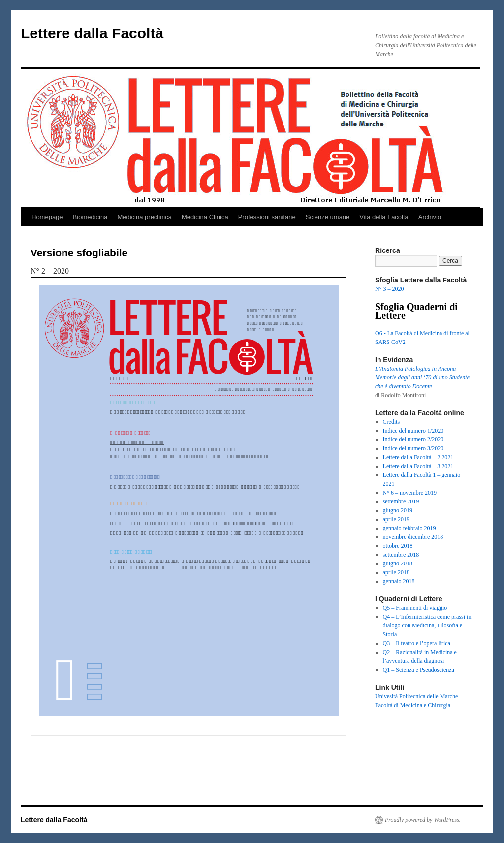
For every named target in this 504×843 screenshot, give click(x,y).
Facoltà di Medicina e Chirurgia (413, 705)
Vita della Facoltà (384, 217)
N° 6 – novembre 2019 (410, 493)
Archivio (430, 217)
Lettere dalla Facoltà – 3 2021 (418, 466)
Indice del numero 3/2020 (413, 448)
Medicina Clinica (205, 217)
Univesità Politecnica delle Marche (416, 696)
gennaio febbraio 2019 (409, 528)
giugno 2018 (398, 563)
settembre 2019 (401, 501)
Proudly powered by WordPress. (423, 820)
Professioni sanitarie (267, 217)
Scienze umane (328, 217)
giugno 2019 (398, 510)
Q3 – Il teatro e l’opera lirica (417, 643)
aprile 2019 (396, 519)
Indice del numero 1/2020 (413, 431)
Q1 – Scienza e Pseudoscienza (419, 670)
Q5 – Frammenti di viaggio (415, 608)
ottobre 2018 (398, 546)
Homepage (47, 217)
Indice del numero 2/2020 (413, 439)
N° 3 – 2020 (389, 289)
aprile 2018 (396, 572)
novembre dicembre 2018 (413, 537)
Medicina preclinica (144, 217)
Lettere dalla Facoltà (92, 33)
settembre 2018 (401, 555)
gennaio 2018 (399, 581)
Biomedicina (90, 217)
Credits (392, 422)
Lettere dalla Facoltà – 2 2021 (418, 457)
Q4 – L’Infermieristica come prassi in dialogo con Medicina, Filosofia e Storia (427, 625)
